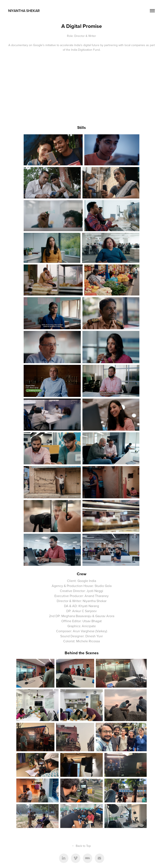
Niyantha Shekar (24, 11)
